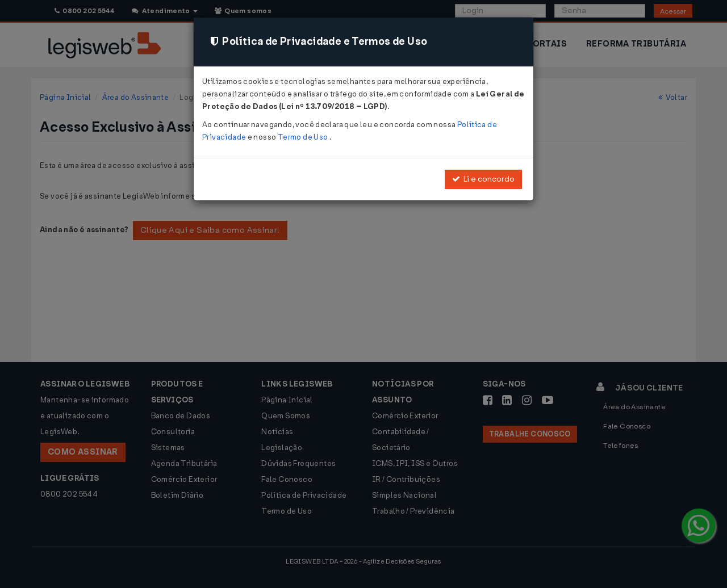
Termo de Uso (304, 137)
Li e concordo (483, 179)
